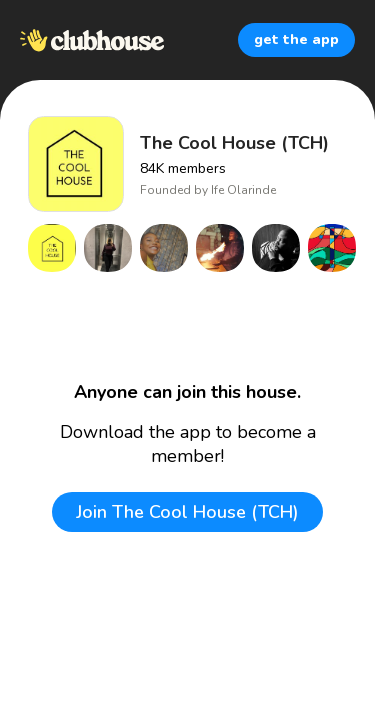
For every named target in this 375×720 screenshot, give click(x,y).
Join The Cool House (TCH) (187, 512)
